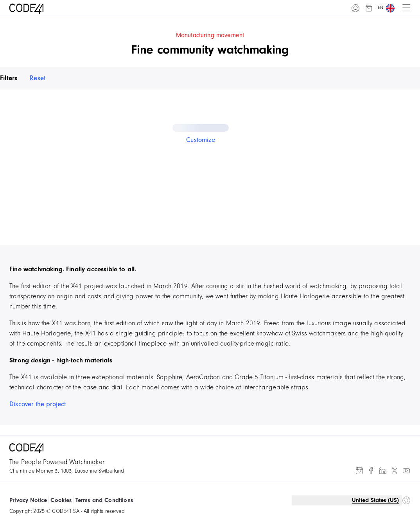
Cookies (61, 500)
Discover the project (38, 404)
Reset (38, 78)
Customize (201, 140)
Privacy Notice (28, 500)
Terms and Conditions (104, 500)
